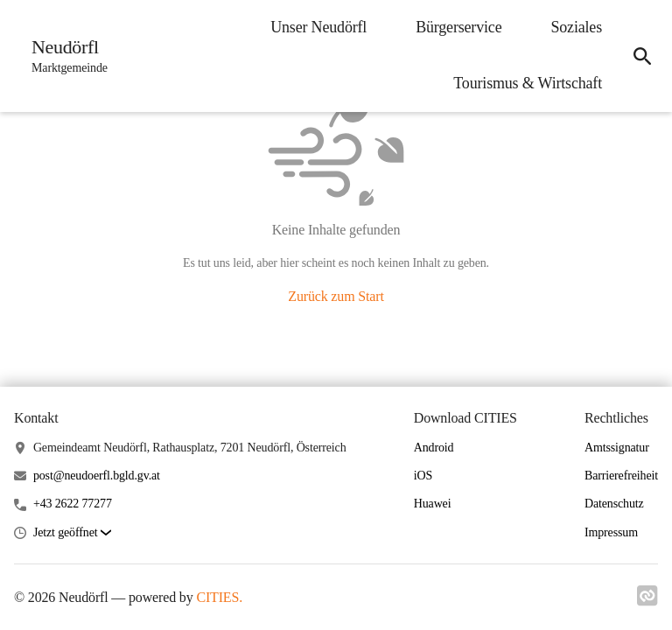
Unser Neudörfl (318, 27)
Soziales (576, 27)
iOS (423, 476)
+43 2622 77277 (73, 504)
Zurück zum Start (336, 296)
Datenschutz (614, 504)
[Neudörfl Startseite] (64, 56)
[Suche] (642, 56)
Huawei (433, 504)
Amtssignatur (617, 448)
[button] (72, 533)
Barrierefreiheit (621, 476)
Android (434, 448)
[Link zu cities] (647, 596)
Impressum (611, 532)
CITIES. (219, 597)
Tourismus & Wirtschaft (528, 83)
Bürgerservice (458, 27)
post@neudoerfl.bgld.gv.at (97, 476)
